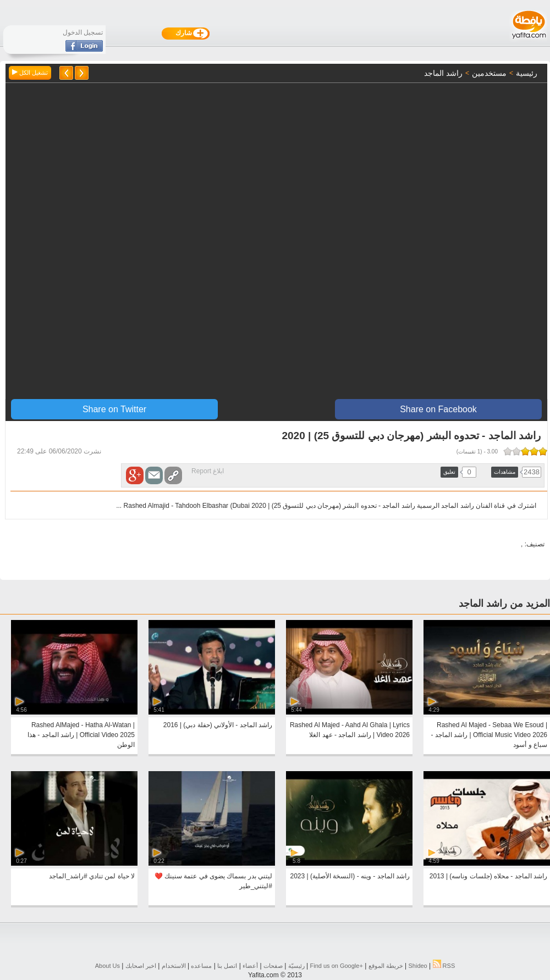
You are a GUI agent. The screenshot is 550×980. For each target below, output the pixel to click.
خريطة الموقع (386, 966)
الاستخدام (174, 966)
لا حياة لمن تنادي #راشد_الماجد (92, 876)
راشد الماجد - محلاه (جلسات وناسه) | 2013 (488, 876)
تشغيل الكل (30, 73)
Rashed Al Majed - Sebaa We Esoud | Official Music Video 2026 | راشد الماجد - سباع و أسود (489, 735)
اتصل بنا (227, 966)
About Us (108, 966)
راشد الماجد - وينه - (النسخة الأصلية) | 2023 (350, 876)
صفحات (273, 966)
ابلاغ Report (208, 471)
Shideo (417, 966)
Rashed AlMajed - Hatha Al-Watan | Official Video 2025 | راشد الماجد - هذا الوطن (81, 735)
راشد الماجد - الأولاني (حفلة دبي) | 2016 (218, 725)
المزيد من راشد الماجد (504, 603)
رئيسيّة (296, 966)
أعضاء (250, 966)
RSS (444, 966)
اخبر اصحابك (141, 966)
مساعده (201, 966)
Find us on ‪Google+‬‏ (337, 966)
